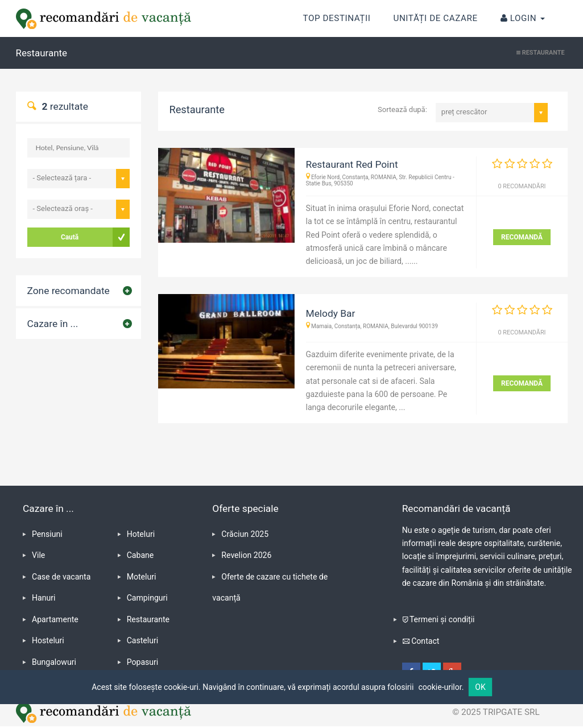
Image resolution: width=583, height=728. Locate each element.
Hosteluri (48, 640)
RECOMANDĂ (522, 237)
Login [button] (523, 18)
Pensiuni (47, 534)
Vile (38, 555)
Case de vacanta (61, 577)
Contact (425, 641)
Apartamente (55, 619)
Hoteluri (141, 534)
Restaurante (148, 619)
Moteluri (142, 577)
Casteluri (143, 640)
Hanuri (44, 598)
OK (480, 687)
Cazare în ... (53, 324)
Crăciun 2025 (245, 534)
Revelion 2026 (246, 555)
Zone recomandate (69, 291)
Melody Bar (331, 313)
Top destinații (337, 12)
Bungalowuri (54, 662)
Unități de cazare (435, 18)
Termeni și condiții (442, 619)
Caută (70, 237)
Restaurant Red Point (352, 164)
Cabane (140, 555)
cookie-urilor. (441, 687)
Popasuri (143, 662)
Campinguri (147, 598)
